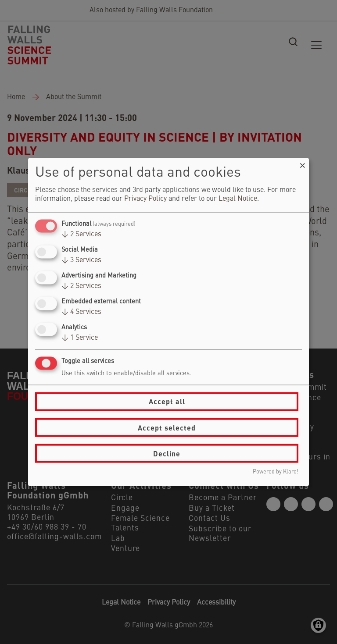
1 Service (80, 338)
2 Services (81, 234)
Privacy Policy (145, 199)
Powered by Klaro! (276, 472)
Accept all (167, 401)
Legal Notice (238, 199)
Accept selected (167, 427)
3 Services (81, 260)
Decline (167, 453)
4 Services (81, 312)
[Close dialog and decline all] (302, 163)
